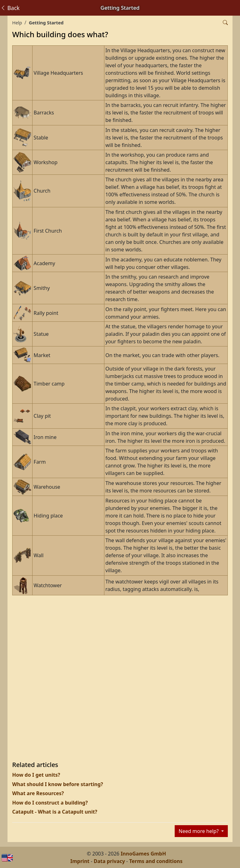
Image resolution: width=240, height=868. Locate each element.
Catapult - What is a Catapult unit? (55, 812)
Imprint (80, 861)
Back (10, 8)
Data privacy (109, 861)
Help (17, 23)
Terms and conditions (156, 861)
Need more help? (199, 831)
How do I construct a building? (50, 803)
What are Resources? (38, 793)
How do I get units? (36, 775)
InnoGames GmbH (143, 854)
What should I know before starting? (58, 784)
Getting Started (46, 23)
